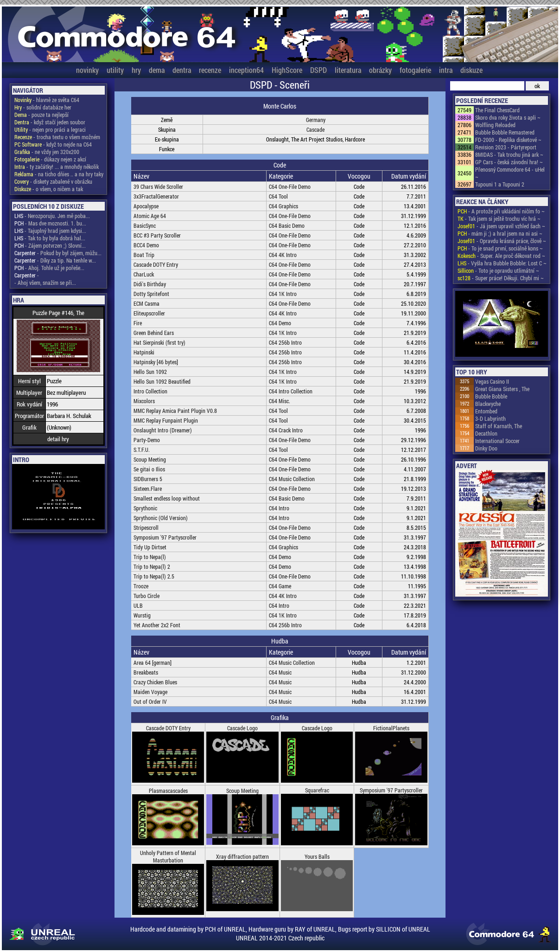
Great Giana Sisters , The (502, 389)
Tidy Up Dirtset (150, 547)
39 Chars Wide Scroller (158, 187)
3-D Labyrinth (490, 418)
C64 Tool (278, 196)
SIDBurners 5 (148, 479)
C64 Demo (280, 323)
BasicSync (145, 225)
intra (446, 70)
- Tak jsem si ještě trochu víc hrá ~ (499, 219)
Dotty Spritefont (151, 294)
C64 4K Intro (283, 255)
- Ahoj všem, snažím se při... (45, 283)
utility (115, 70)
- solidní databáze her (43, 107)
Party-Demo (147, 440)
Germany (316, 120)
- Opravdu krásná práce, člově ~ (502, 241)
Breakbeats (146, 672)
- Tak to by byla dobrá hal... (50, 238)
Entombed (486, 411)
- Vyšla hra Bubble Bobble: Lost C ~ (502, 263)
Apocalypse (146, 206)
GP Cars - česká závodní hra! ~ (509, 162)
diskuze (471, 70)
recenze (210, 70)
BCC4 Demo (146, 245)
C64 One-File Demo (290, 187)
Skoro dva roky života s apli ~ (508, 117)
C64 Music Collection (292, 479)
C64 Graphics (283, 206)
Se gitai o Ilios (149, 469)
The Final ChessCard (497, 110)
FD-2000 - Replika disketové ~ (508, 140)
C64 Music (280, 672)
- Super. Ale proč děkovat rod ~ (501, 256)
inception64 (246, 70)
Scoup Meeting (150, 459)
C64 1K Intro (283, 294)
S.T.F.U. (142, 450)
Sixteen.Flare (148, 489)
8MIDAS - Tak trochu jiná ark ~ (509, 154)
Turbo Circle (146, 596)
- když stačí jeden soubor (50, 122)
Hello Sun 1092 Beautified (162, 381)
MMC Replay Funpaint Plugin (166, 420)
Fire (138, 323)
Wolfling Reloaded (495, 125)
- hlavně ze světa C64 (47, 100)
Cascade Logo (242, 728)
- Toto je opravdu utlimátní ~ (498, 270)
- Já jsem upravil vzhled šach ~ (501, 226)
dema (157, 70)
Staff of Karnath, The (499, 426)
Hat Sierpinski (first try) (159, 342)
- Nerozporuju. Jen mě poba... (52, 216)
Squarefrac (317, 790)
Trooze (141, 586)
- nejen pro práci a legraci (50, 129)
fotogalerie (415, 70)
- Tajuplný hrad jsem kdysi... (50, 231)
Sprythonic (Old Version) (161, 518)
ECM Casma (146, 303)
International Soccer (497, 441)
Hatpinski (144, 352)
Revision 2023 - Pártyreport (506, 147)
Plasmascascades (168, 791)
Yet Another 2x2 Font (157, 625)
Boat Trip (144, 255)
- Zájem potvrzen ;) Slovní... (50, 245)
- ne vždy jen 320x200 (47, 152)
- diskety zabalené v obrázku (53, 181)
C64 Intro (279, 508)
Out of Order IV (150, 701)
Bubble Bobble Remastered (505, 132)
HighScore (287, 70)
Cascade (315, 129)
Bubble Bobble (491, 396)
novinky (87, 70)
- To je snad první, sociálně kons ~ (500, 248)
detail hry (58, 439)
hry (136, 70)
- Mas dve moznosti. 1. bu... (50, 223)
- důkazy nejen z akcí (50, 159)
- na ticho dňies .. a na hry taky (59, 174)
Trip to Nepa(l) (150, 557)
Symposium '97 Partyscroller (165, 537)
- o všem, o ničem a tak (49, 189)
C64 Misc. (280, 401)
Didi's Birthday (150, 284)
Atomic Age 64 (150, 216)
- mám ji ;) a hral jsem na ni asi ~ (500, 233)
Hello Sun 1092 (150, 372)
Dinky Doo (486, 448)
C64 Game (280, 586)
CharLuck (144, 274)
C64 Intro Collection (291, 391)
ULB (138, 605)
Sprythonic (145, 508)
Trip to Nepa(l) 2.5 (154, 576)
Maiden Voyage (150, 692)
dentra (182, 70)
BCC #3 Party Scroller (157, 235)
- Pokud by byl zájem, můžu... (58, 253)
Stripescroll (146, 527)
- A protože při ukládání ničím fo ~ (501, 211)
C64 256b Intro (285, 342)
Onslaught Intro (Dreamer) (163, 430)
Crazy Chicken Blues (155, 682)
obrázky (380, 70)
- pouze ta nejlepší (41, 115)
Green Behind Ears (154, 333)
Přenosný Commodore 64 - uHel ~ (510, 173)
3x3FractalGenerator (156, 196)
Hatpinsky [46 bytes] (156, 362)
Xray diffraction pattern (242, 856)
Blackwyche (488, 404)
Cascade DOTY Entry (156, 264)
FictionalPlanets (391, 728)
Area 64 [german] (153, 663)
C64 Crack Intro (286, 430)
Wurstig (142, 615)
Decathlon (486, 433)
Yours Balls (317, 856)
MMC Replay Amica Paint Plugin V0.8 (175, 411)
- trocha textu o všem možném (57, 137)
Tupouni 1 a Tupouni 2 (500, 184)
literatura (348, 70)
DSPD (318, 70)
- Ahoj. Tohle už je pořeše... (49, 268)
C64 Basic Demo (287, 225)
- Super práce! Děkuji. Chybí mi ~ (501, 278)
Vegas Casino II (492, 381)
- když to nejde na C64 (53, 144)
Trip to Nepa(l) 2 (152, 566)
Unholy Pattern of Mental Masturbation (168, 856)
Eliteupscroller (149, 313)
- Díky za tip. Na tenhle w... (55, 260)
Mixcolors (144, 401)
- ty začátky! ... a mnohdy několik (57, 167)
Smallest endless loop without (167, 498)
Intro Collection (150, 391)
